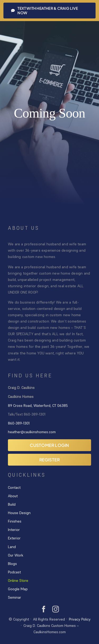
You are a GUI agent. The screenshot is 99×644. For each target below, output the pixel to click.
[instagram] (56, 609)
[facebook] (44, 609)
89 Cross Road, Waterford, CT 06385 (38, 406)
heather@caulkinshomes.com (32, 432)
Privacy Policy (80, 619)
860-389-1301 (19, 423)
